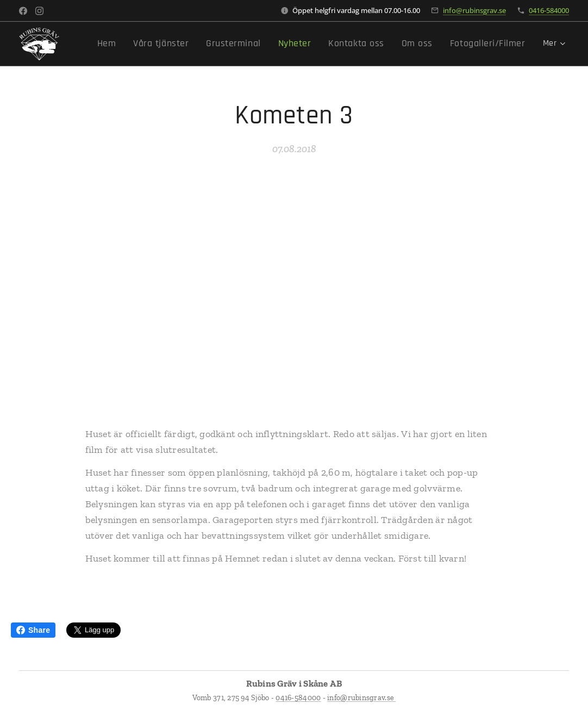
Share (33, 630)
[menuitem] (143, 44)
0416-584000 (549, 10)
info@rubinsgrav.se (474, 10)
